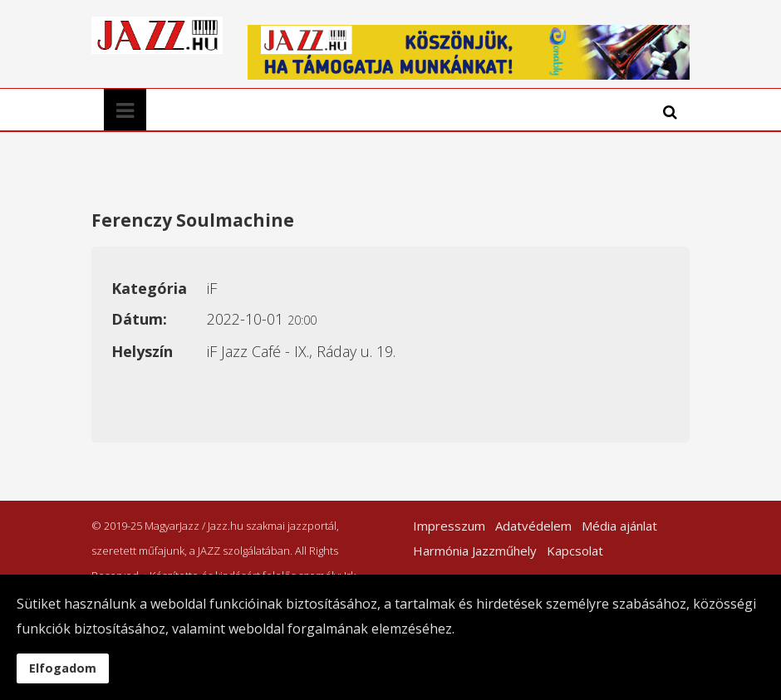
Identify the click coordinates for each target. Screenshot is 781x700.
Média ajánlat (619, 526)
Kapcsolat (575, 551)
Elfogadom (63, 668)
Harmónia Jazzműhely (475, 551)
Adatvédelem (533, 526)
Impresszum (449, 526)
